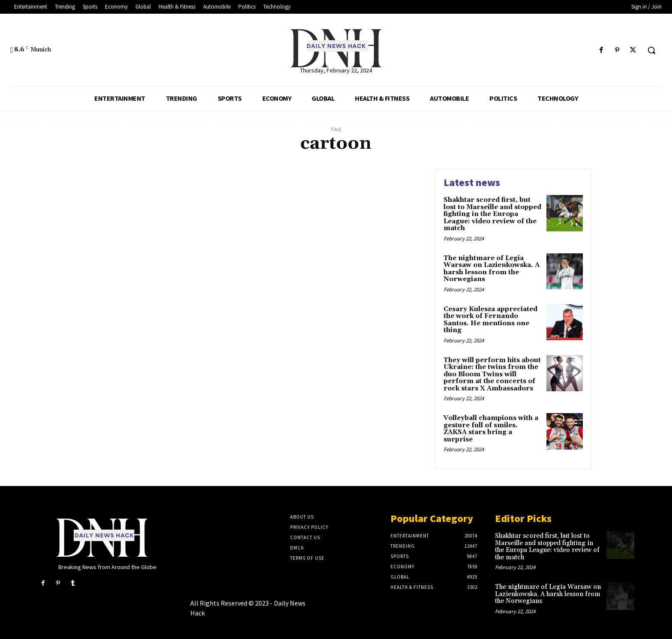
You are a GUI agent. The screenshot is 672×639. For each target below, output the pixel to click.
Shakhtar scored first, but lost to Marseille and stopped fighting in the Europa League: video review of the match (492, 214)
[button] (651, 50)
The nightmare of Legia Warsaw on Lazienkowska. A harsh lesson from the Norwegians (492, 269)
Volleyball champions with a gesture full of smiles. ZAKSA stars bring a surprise (491, 429)
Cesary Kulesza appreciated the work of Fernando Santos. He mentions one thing (490, 320)
